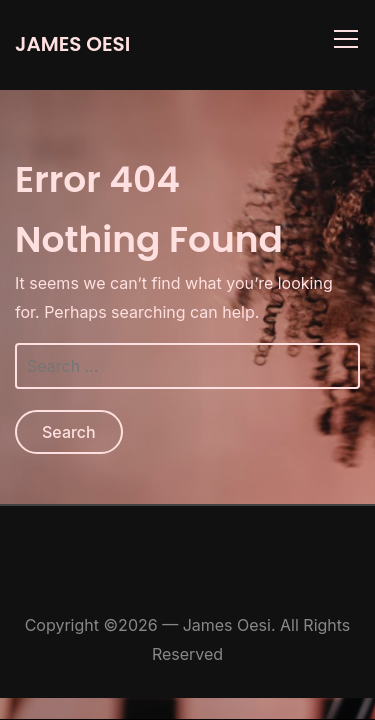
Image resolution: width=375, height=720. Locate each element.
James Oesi (72, 44)
